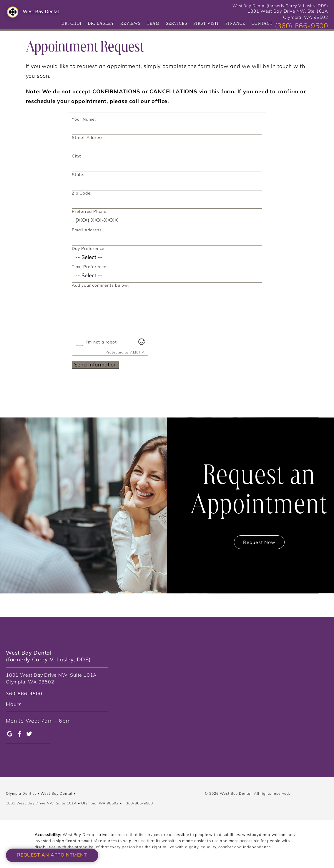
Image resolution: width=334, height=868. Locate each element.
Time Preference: (90, 267)
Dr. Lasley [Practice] (101, 23)
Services (176, 23)
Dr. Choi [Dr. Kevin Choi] (72, 23)
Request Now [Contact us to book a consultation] (259, 543)
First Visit (206, 23)
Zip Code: (82, 194)
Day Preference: (89, 249)
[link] (24, 697)
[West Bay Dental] (13, 12)
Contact (262, 23)
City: (77, 156)
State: (78, 175)
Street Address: (88, 138)
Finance (235, 23)
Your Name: (84, 120)
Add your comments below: (100, 286)
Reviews (131, 23)
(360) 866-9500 (301, 26)
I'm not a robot (101, 342)
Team (153, 23)
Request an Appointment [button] (52, 855)
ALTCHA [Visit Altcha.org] (137, 353)
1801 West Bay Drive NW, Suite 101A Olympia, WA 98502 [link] (51, 679)
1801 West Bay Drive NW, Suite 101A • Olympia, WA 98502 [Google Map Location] (62, 804)
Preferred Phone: (90, 212)
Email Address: (87, 230)
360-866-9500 (139, 804)
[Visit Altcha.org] (142, 344)
